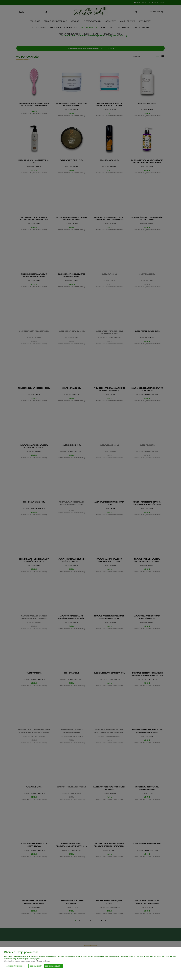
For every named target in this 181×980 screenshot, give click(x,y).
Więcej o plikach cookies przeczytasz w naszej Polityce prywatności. (27, 961)
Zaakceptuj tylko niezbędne (16, 966)
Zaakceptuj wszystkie (53, 966)
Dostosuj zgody (36, 966)
